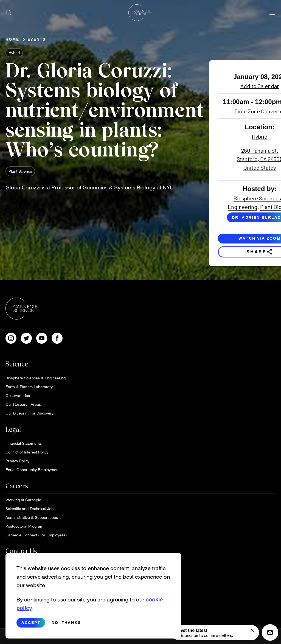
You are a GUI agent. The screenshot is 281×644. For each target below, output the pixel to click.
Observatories (18, 395)
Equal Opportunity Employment (33, 470)
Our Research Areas (23, 404)
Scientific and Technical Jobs (30, 509)
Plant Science (20, 171)
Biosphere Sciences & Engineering (36, 378)
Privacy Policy (17, 461)
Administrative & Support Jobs (32, 517)
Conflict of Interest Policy (27, 452)
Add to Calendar (260, 86)
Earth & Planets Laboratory (29, 387)
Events (37, 39)
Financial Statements (24, 443)
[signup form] (252, 630)
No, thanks (66, 627)
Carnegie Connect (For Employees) (36, 535)
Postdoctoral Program (24, 526)
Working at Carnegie (23, 500)
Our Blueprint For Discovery (29, 413)
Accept (31, 627)
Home (12, 39)
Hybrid (14, 53)
